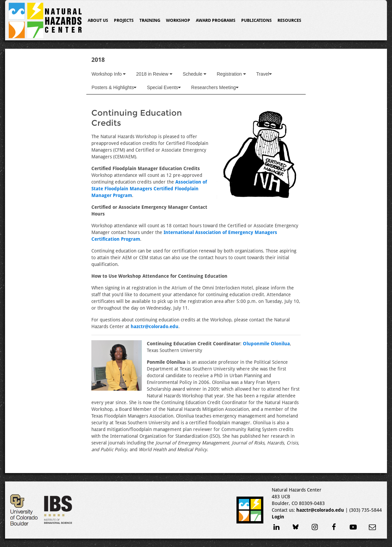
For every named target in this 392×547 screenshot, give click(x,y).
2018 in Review (154, 74)
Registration (231, 74)
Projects (124, 20)
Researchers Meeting (215, 87)
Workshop (178, 20)
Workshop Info (108, 74)
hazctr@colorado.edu (155, 326)
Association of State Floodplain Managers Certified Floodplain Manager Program (149, 189)
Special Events (164, 87)
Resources (289, 20)
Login (278, 517)
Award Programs (216, 20)
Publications (256, 20)
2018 (98, 60)
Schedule (194, 74)
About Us (98, 20)
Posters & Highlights (114, 87)
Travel (264, 74)
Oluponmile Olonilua (266, 344)
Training (150, 20)
